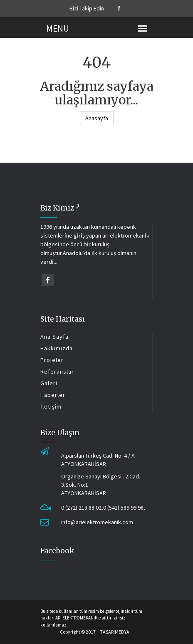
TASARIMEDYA (115, 632)
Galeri (49, 383)
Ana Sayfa (54, 337)
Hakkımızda (57, 348)
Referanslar (57, 372)
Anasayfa (97, 118)
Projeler (52, 360)
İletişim (51, 406)
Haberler (53, 395)
